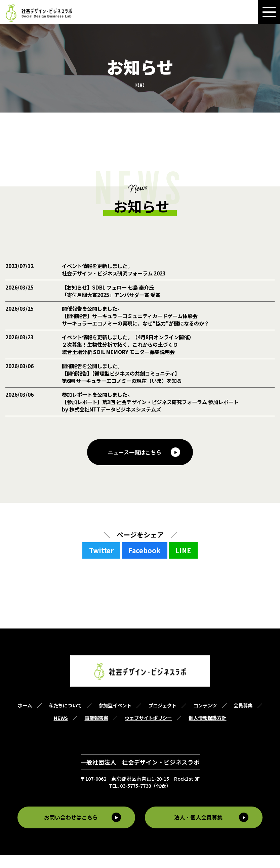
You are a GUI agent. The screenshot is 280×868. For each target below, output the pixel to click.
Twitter (101, 563)
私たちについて (65, 718)
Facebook (145, 563)
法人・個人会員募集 (200, 830)
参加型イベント (115, 718)
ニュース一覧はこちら (135, 465)
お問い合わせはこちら (70, 830)
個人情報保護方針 (207, 731)
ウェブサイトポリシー (148, 731)
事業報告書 (96, 731)
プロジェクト (162, 718)
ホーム (25, 718)
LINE (183, 563)
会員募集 (243, 718)
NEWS (61, 731)
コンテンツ (205, 718)
